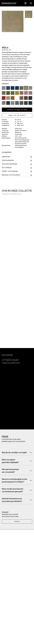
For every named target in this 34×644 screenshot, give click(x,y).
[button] (31, 3)
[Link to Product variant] (4, 88)
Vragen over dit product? (17, 115)
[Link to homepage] (9, 3)
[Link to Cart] (25, 3)
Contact (17, 521)
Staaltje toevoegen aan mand (17, 110)
